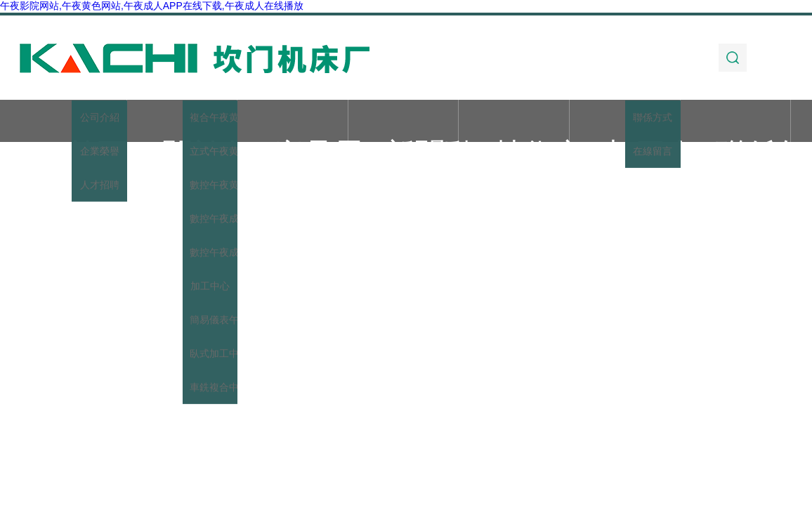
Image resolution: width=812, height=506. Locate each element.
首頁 (71, 122)
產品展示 (293, 122)
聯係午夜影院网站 (735, 122)
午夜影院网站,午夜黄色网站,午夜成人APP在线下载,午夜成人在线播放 (152, 6)
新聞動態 (403, 122)
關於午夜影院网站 (182, 122)
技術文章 (514, 122)
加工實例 (624, 122)
